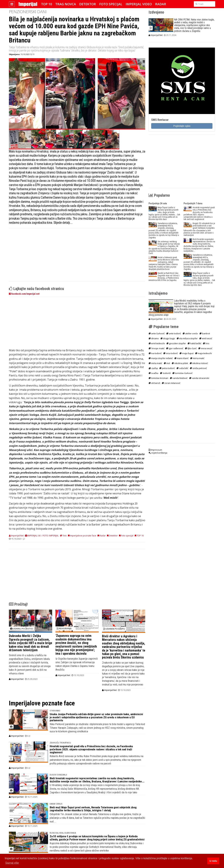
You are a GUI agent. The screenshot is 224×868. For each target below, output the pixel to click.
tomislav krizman (158, 378)
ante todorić (174, 333)
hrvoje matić (156, 348)
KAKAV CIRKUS (56, 804)
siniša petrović (198, 368)
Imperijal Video (139, 4)
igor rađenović (175, 348)
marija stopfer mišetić (161, 358)
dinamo (154, 338)
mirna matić (197, 358)
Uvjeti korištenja (158, 453)
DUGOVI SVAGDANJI (58, 775)
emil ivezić (206, 338)
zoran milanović (171, 383)
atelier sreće (190, 333)
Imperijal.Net (16, 536)
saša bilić (182, 368)
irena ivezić (205, 348)
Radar (161, 4)
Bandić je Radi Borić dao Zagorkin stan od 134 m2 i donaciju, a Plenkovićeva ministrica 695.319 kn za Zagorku (164, 277)
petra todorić (167, 368)
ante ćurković (157, 333)
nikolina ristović (199, 363)
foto (63, 536)
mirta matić (155, 363)
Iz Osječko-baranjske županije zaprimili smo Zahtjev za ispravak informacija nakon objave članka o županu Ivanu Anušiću (77, 664)
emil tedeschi (157, 343)
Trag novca (66, 4)
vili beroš (154, 383)
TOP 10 (47, 4)
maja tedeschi (203, 353)
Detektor (88, 4)
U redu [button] (213, 861)
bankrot (205, 333)
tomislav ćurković (182, 373)
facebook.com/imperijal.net (24, 294)
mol (167, 363)
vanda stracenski (199, 378)
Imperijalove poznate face (82, 536)
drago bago (168, 338)
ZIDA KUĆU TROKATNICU (60, 743)
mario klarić (181, 358)
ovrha (153, 368)
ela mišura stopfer (187, 338)
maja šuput (186, 353)
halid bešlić (194, 343)
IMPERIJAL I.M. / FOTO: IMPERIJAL (42, 536)
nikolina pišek (180, 363)
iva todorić (155, 353)
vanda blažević (179, 378)
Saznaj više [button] (12, 863)
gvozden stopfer (176, 343)
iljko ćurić (191, 348)
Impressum (155, 450)
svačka (153, 373)
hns (206, 343)
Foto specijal (111, 4)
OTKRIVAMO (55, 711)
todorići (165, 373)
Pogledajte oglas (182, 126)
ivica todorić (171, 353)
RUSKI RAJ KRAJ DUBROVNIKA (63, 833)
